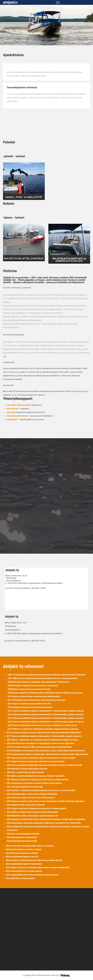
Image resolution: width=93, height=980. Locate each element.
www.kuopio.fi (12, 420)
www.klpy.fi (11, 412)
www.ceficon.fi (13, 409)
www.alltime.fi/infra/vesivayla (19, 405)
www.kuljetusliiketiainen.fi (18, 416)
